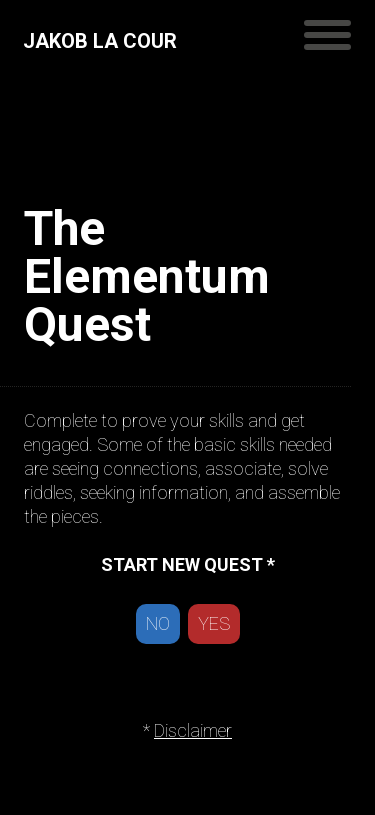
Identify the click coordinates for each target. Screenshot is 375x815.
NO (158, 623)
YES (214, 623)
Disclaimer (193, 730)
